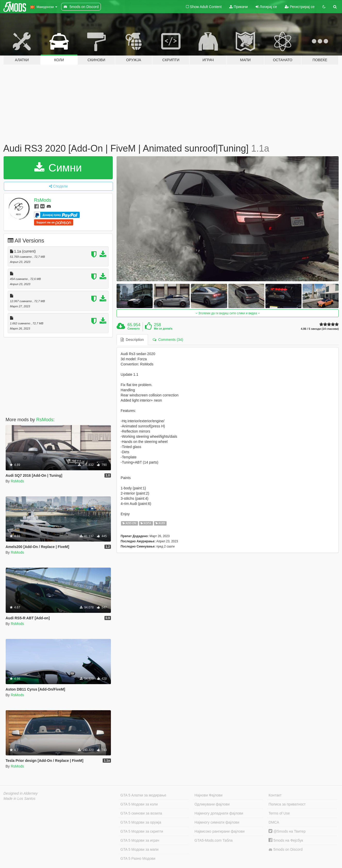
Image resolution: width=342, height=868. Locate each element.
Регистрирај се (300, 7)
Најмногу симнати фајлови (217, 822)
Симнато (134, 329)
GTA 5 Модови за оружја (141, 822)
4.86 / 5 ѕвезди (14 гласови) (320, 329)
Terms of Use (279, 813)
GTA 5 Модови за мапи (140, 849)
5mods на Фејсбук (286, 840)
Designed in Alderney (21, 793)
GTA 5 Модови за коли (139, 804)
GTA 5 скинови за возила (141, 813)
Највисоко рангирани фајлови (219, 831)
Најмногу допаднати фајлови (219, 813)
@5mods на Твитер (287, 831)
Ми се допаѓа (163, 329)
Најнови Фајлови (209, 795)
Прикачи (239, 7)
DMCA (274, 822)
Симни (58, 168)
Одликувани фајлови (212, 804)
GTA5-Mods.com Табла (214, 840)
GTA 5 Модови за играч (140, 840)
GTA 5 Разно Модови (138, 858)
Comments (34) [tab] (168, 340)
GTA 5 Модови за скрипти (142, 831)
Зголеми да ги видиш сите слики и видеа (228, 313)
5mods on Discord (286, 850)
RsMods (43, 200)
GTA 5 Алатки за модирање (143, 795)
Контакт (275, 795)
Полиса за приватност (287, 804)
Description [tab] (132, 340)
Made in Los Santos (20, 799)
